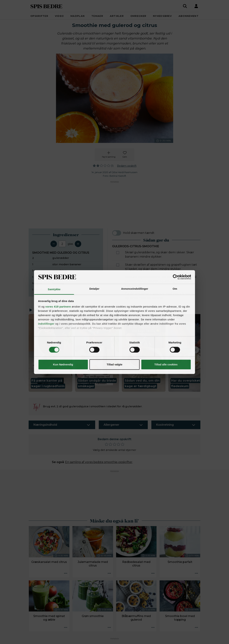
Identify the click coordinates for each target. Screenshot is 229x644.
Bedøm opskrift (127, 166)
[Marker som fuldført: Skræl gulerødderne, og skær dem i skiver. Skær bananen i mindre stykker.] (118, 253)
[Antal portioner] (62, 244)
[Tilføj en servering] (78, 244)
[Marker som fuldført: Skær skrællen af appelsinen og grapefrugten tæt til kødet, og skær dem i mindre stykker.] (118, 265)
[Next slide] (195, 350)
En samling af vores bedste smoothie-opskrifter (99, 462)
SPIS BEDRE (46, 6)
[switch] (117, 233)
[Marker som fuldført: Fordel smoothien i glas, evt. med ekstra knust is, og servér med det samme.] (118, 294)
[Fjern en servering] (54, 244)
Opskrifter (39, 16)
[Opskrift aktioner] (66, 574)
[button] (50, 353)
